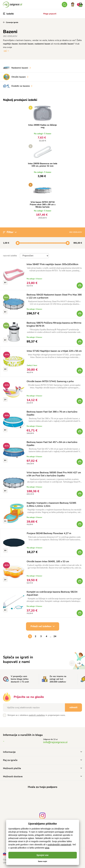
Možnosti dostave (42, 777)
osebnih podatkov (37, 715)
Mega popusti (50, 14)
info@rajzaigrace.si (55, 742)
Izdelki (8, 14)
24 (55, 636)
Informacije (42, 752)
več (5, 51)
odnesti (73, 707)
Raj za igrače (42, 760)
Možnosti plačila (42, 768)
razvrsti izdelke (10, 256)
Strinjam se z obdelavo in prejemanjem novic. (36, 715)
